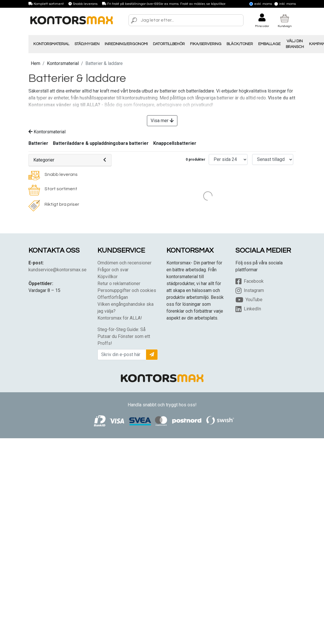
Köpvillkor (108, 277)
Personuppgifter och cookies (127, 290)
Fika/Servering (206, 44)
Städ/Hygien (87, 44)
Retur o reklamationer (119, 283)
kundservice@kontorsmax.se (57, 270)
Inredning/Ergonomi (126, 44)
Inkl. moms (285, 4)
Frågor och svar (113, 270)
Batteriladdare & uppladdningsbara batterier (101, 143)
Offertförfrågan (113, 297)
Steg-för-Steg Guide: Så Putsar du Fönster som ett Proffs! (124, 336)
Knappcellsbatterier (175, 143)
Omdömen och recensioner (124, 263)
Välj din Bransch (295, 44)
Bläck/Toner (240, 44)
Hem (36, 63)
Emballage (269, 44)
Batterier (38, 143)
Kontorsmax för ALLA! (120, 318)
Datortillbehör (169, 44)
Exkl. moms (261, 4)
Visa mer (162, 121)
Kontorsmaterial (51, 44)
